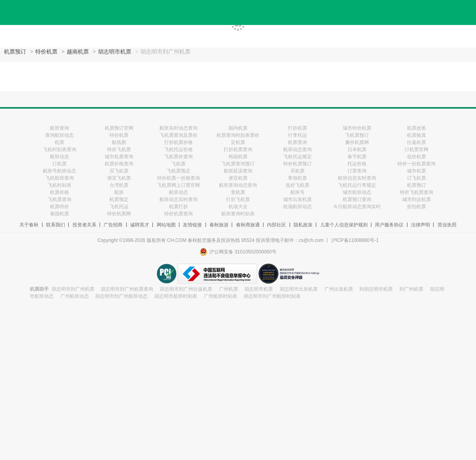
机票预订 (15, 52)
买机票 (297, 171)
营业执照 (447, 225)
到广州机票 (411, 289)
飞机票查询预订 (238, 164)
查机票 (238, 192)
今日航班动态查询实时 (357, 207)
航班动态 (178, 192)
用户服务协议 (389, 225)
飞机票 (178, 164)
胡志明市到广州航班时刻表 (272, 296)
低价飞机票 (297, 185)
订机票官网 (416, 149)
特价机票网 (119, 214)
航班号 (297, 192)
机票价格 (59, 192)
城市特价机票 (357, 128)
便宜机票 (238, 178)
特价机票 (46, 52)
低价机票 (416, 157)
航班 (119, 192)
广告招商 (113, 225)
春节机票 (357, 157)
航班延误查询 (238, 171)
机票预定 (119, 199)
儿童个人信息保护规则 (344, 225)
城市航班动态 (357, 192)
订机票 (59, 164)
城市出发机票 (297, 199)
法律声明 (420, 225)
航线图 (119, 142)
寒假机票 (297, 178)
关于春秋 (29, 225)
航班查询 (59, 128)
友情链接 (192, 225)
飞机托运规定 (297, 157)
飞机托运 (119, 207)
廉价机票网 (357, 142)
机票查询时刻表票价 (238, 135)
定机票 (238, 142)
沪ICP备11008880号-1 (355, 240)
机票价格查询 (119, 164)
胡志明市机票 (115, 52)
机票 (59, 142)
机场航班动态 (297, 207)
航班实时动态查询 (178, 128)
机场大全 (238, 207)
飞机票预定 (178, 171)
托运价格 (357, 164)
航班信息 (59, 157)
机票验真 (416, 135)
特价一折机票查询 (416, 164)
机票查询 (297, 142)
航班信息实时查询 (357, 178)
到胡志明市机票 (376, 289)
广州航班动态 (75, 296)
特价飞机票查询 (416, 192)
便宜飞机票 (119, 178)
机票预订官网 (119, 128)
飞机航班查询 (59, 178)
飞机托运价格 (178, 149)
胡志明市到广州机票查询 (127, 289)
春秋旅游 (219, 225)
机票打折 (178, 207)
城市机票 (416, 171)
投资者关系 (84, 225)
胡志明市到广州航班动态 (121, 296)
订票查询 (357, 171)
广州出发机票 (339, 289)
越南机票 (78, 52)
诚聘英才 (140, 225)
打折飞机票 (238, 199)
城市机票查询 (119, 157)
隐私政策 (303, 225)
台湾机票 (119, 185)
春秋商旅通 (248, 225)
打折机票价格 (178, 142)
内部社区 (276, 225)
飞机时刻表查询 (59, 149)
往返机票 (416, 142)
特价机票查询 (178, 214)
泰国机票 (59, 214)
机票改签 (416, 128)
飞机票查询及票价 (178, 135)
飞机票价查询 (178, 157)
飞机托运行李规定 (357, 185)
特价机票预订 (297, 164)
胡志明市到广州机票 (73, 289)
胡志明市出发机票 (299, 289)
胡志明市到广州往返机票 (186, 289)
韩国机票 (238, 157)
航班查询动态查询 (238, 185)
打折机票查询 (238, 149)
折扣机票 (416, 207)
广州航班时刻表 (221, 296)
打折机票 (297, 128)
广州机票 (228, 289)
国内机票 (238, 128)
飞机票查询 (59, 199)
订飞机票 (416, 178)
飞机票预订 (357, 135)
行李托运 (297, 135)
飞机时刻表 (59, 185)
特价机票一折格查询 (178, 178)
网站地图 (166, 225)
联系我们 (56, 225)
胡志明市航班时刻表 (176, 296)
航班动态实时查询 (178, 199)
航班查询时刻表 (238, 214)
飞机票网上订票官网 (178, 185)
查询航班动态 (59, 135)
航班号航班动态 (59, 171)
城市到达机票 (416, 199)
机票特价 (59, 207)
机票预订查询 (357, 199)
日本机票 (357, 149)
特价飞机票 (119, 149)
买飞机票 (119, 171)
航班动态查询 (297, 149)
